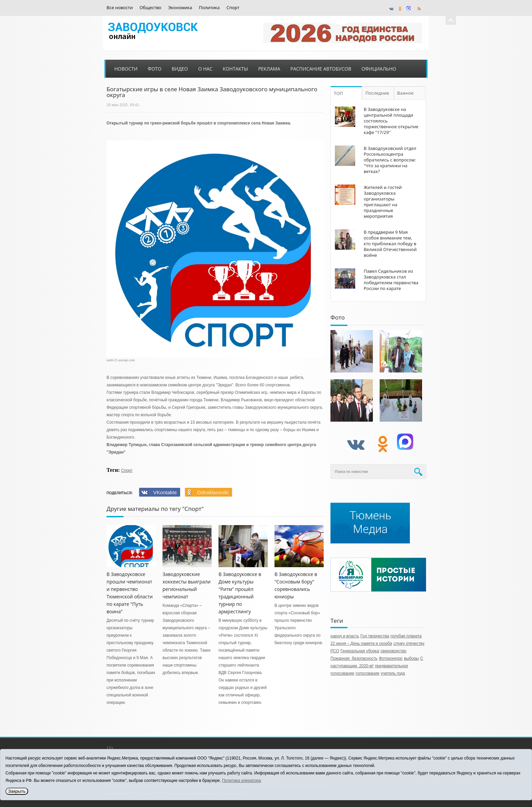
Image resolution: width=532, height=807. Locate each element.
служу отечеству (409, 643)
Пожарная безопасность (354, 658)
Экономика (180, 8)
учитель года (393, 673)
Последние (377, 93)
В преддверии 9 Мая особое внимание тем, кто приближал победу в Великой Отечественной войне (390, 244)
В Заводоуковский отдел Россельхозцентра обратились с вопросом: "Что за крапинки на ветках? (390, 160)
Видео (180, 69)
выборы (412, 658)
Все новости (120, 8)
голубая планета (406, 636)
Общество (150, 8)
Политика (209, 8)
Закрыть (17, 791)
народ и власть (345, 636)
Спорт (233, 8)
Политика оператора (241, 781)
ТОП (338, 93)
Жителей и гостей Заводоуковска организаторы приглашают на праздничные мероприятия (383, 202)
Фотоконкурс (391, 658)
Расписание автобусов (321, 69)
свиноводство (394, 651)
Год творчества (375, 636)
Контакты (235, 69)
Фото (155, 69)
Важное (406, 93)
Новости (126, 69)
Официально (379, 69)
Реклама (269, 69)
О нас (205, 69)
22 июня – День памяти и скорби (361, 643)
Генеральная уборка (360, 651)
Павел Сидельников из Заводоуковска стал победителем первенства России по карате (391, 280)
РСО (335, 651)
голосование (367, 673)
